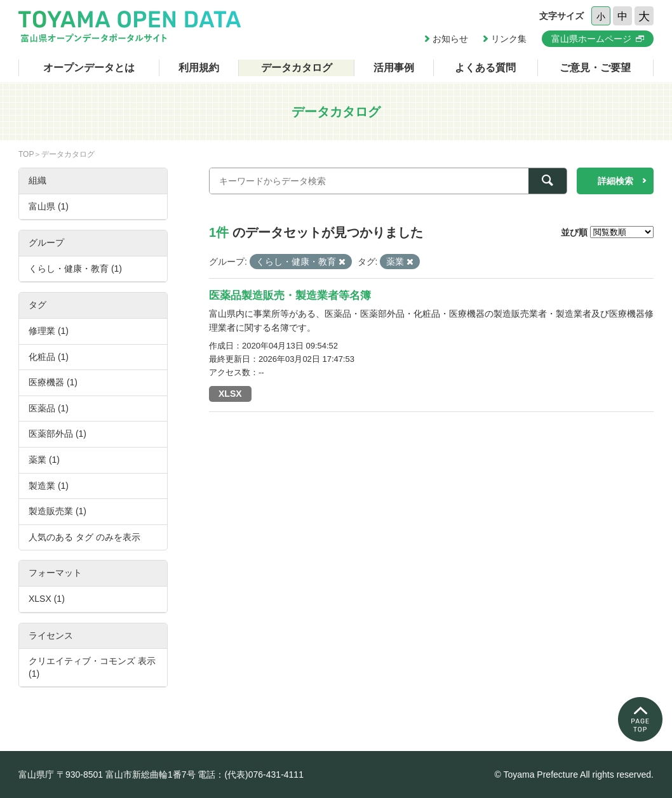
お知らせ (450, 39)
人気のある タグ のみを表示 (84, 537)
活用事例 (394, 68)
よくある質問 (485, 68)
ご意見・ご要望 (595, 68)
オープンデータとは (89, 68)
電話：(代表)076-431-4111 (251, 775)
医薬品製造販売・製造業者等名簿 (290, 296)
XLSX (230, 394)
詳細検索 (615, 181)
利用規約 (199, 68)
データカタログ (297, 68)
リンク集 (509, 39)
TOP (26, 154)
